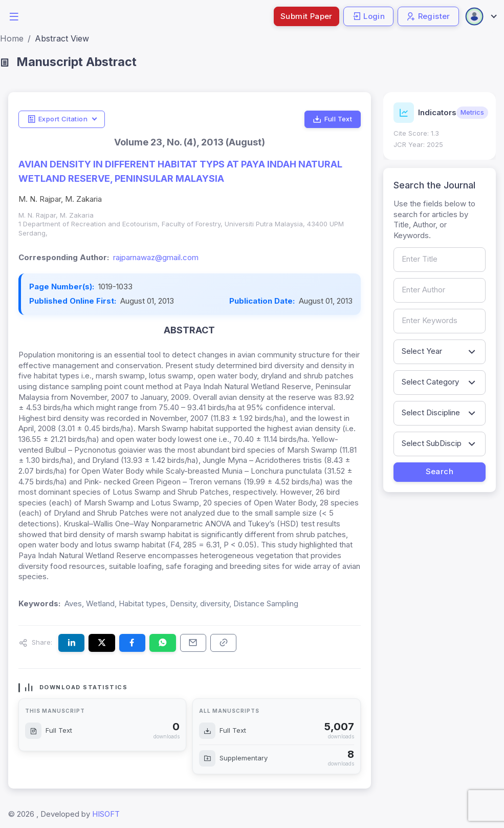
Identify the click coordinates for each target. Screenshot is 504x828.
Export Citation (57, 119)
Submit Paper (306, 16)
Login (368, 16)
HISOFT (106, 814)
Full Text (332, 119)
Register (428, 16)
